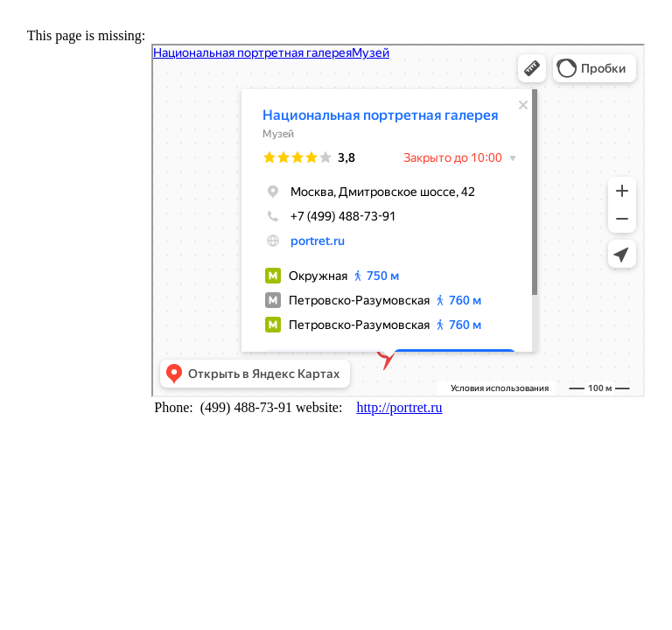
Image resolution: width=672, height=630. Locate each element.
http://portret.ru (399, 407)
